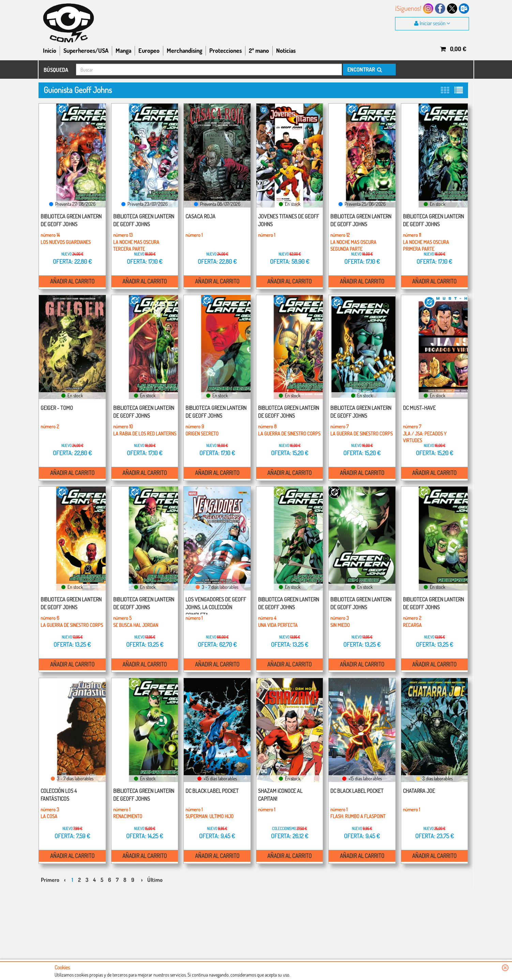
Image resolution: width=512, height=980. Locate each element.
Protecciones (225, 50)
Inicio (50, 50)
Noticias (286, 50)
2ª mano (259, 50)
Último (155, 873)
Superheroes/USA (86, 50)
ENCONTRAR (364, 70)
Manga (123, 50)
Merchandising (184, 50)
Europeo (149, 50)
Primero (50, 873)
